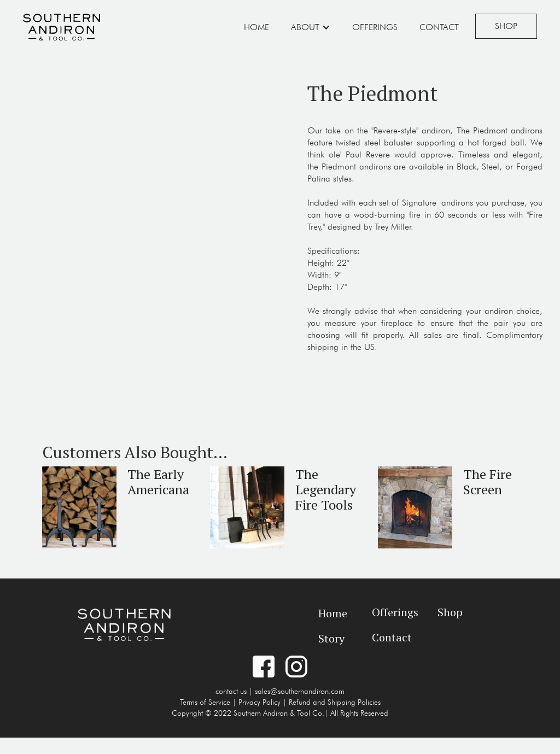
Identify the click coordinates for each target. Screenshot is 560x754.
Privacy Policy (259, 702)
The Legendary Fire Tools (326, 489)
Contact (439, 27)
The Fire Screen (488, 482)
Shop (506, 26)
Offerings (375, 27)
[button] (311, 27)
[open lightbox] (145, 76)
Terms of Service (205, 702)
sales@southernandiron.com (300, 691)
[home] (62, 26)
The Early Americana (158, 482)
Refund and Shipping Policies (335, 702)
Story (331, 638)
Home (256, 27)
